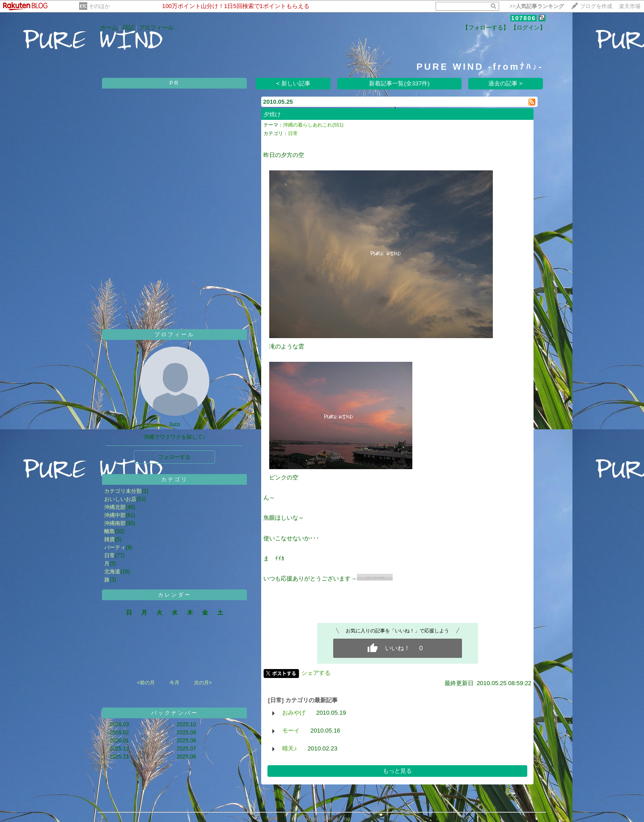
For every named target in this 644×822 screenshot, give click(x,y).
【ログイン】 (528, 28)
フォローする (174, 457)
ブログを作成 (596, 6)
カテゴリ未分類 (123, 491)
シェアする (316, 673)
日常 (110, 555)
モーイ (291, 731)
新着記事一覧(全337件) (399, 83)
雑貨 (110, 539)
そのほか (99, 6)
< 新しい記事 (294, 83)
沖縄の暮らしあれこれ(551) (313, 125)
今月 (174, 682)
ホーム (109, 28)
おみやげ (294, 713)
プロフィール (156, 28)
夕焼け (272, 114)
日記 (128, 28)
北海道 (112, 572)
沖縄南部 (115, 523)
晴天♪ (290, 748)
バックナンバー (175, 713)
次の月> (203, 682)
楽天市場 (630, 6)
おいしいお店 (120, 499)
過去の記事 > (506, 83)
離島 (110, 531)
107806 (523, 18)
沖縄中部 (115, 515)
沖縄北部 (115, 507)
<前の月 (146, 682)
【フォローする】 (486, 28)
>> (537, 6)
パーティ (115, 547)
